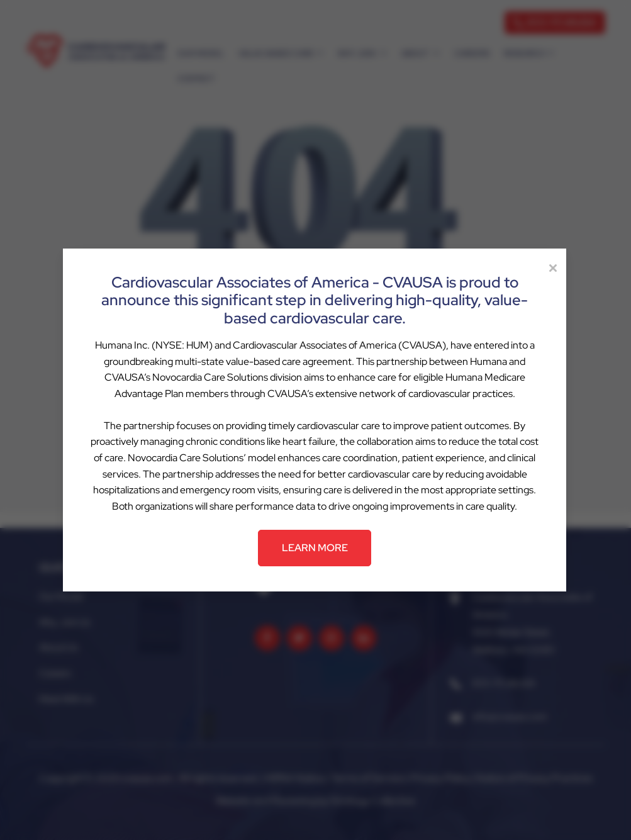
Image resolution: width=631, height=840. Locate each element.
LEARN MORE (315, 548)
